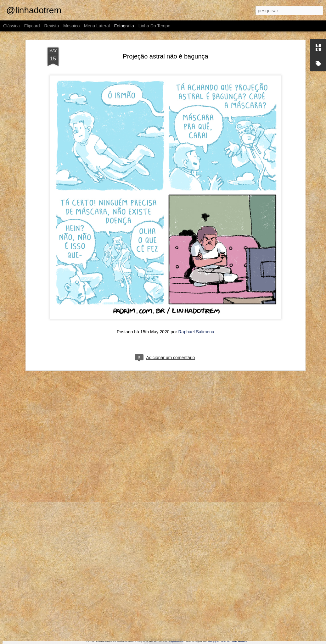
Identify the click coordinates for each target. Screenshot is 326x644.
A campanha (194, 621)
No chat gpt (267, 536)
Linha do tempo (155, 26)
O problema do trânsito (42, 625)
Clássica (11, 26)
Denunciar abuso (234, 641)
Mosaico (71, 26)
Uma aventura (42, 536)
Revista (51, 26)
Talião (116, 625)
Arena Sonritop (268, 625)
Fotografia (124, 26)
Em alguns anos (113, 536)
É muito (195, 539)
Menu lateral (97, 26)
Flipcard (32, 26)
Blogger (214, 641)
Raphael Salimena (196, 250)
